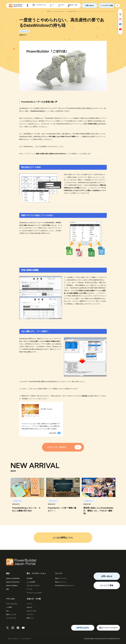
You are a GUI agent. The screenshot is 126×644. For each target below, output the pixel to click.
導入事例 (29, 578)
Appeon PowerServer (13, 582)
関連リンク (30, 618)
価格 (8, 589)
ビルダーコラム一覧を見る (57, 447)
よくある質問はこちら (63, 538)
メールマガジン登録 (107, 5)
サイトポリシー (27, 639)
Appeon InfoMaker (12, 586)
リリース (29, 589)
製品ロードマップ (61, 578)
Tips (7, 611)
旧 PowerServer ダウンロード (64, 586)
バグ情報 (9, 607)
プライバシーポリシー (14, 639)
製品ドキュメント (61, 582)
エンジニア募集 (107, 585)
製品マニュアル (11, 614)
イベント (29, 604)
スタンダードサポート (34, 586)
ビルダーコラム (32, 611)
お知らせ (29, 607)
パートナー (30, 614)
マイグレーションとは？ (34, 593)
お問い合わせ (90, 5)
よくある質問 (31, 582)
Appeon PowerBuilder (13, 578)
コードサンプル (11, 618)
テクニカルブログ (12, 604)
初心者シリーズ (87, 396)
